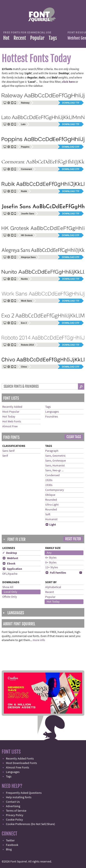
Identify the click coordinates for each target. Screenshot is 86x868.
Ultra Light (52, 505)
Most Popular (11, 412)
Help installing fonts (19, 797)
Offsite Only (10, 597)
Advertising (13, 806)
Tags (53, 38)
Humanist (51, 519)
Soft (48, 515)
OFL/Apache (10, 574)
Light (51, 525)
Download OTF (71, 147)
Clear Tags (74, 437)
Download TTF (71, 103)
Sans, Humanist (55, 466)
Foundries (52, 417)
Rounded (51, 500)
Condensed (52, 475)
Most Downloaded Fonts (21, 763)
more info (39, 640)
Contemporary (55, 490)
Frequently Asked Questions (24, 793)
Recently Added (12, 407)
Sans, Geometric (55, 456)
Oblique (50, 495)
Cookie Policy (14, 820)
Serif (5, 456)
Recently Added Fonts (20, 759)
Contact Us (13, 802)
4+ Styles (51, 558)
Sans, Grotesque (56, 461)
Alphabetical (53, 587)
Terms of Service (16, 811)
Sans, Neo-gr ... (54, 470)
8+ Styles (51, 563)
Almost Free (10, 426)
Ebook (9, 564)
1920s (49, 480)
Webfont (10, 558)
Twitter (10, 841)
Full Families (56, 573)
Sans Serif (8, 451)
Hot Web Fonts (12, 422)
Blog (9, 849)
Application (12, 569)
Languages (52, 412)
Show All (8, 587)
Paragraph (52, 451)
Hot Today (9, 417)
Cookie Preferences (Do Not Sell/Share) (30, 824)
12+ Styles (52, 567)
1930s (49, 485)
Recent (20, 38)
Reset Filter (73, 539)
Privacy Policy (15, 815)
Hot (6, 38)
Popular (37, 38)
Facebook (12, 845)
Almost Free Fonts (18, 768)
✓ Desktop (10, 553)
